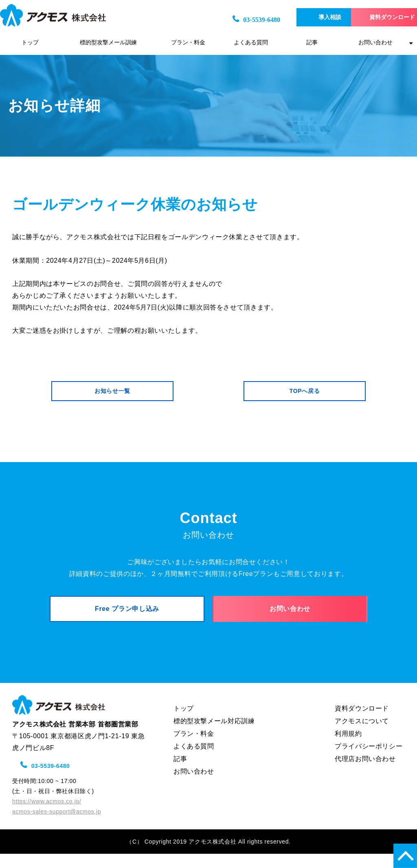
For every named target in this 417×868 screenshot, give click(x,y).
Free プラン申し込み (127, 619)
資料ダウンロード (379, 17)
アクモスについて (362, 735)
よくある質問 (251, 43)
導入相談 (306, 17)
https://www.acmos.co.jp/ (47, 816)
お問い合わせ (375, 43)
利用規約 (348, 748)
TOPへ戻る (305, 394)
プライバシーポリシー (369, 760)
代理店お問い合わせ (365, 773)
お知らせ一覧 (112, 394)
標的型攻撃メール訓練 (108, 43)
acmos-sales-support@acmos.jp (57, 826)
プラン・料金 (188, 43)
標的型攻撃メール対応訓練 (214, 735)
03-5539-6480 (229, 20)
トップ (30, 43)
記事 (312, 43)
